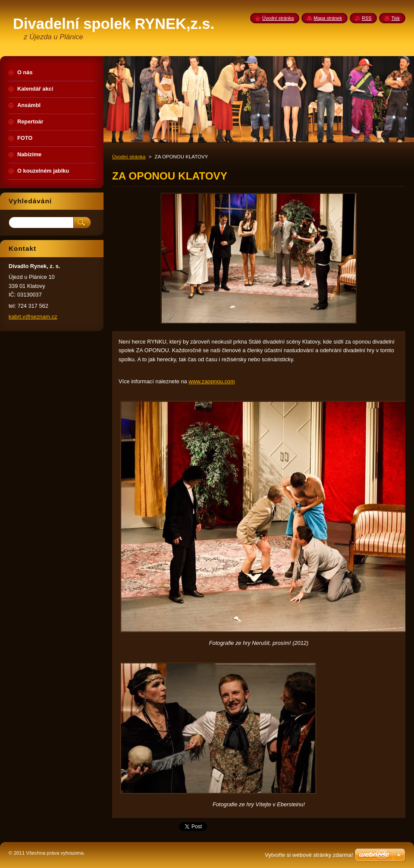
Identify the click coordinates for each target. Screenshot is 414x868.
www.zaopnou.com (212, 381)
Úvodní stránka (129, 157)
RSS (367, 18)
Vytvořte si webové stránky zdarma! (309, 855)
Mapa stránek (328, 18)
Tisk (395, 18)
